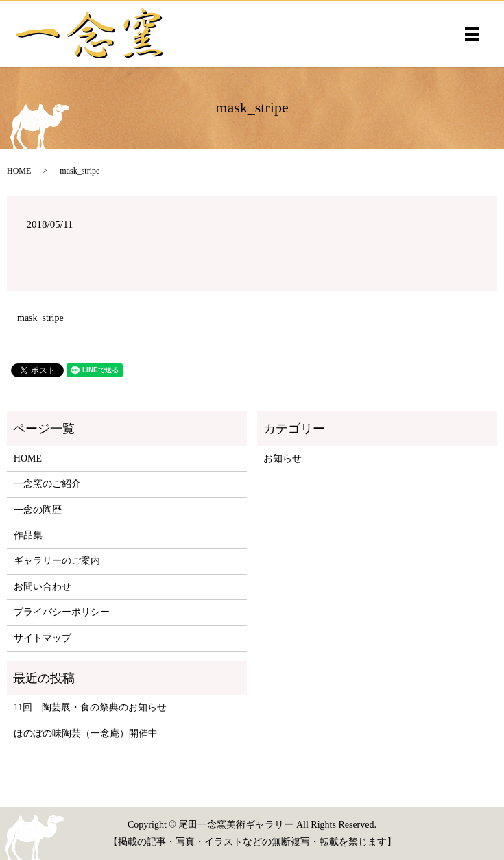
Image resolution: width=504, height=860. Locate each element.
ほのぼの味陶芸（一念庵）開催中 (86, 733)
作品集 (28, 535)
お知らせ (283, 458)
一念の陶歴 (38, 510)
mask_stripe (40, 318)
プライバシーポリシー (62, 612)
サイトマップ (43, 638)
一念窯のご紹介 (47, 484)
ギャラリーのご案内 (57, 561)
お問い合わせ (43, 587)
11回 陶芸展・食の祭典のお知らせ (90, 707)
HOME (19, 171)
